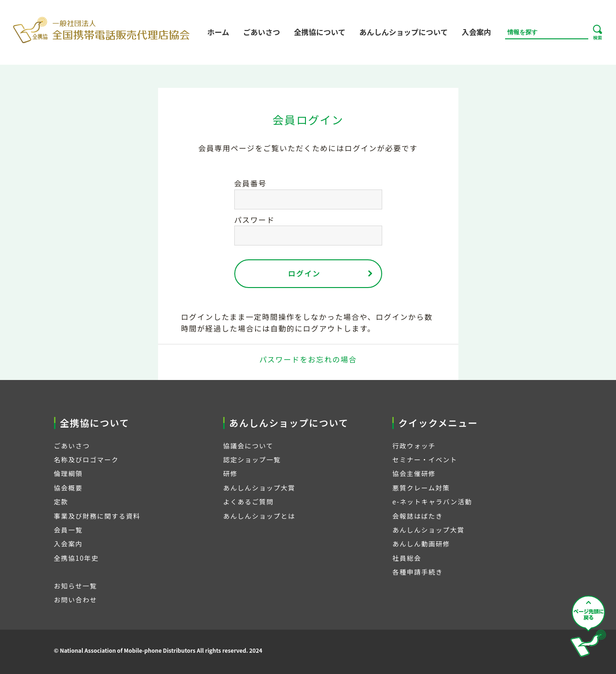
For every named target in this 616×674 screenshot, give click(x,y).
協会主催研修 (414, 473)
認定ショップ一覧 (252, 460)
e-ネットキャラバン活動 (432, 502)
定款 (61, 502)
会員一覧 (68, 530)
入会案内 (476, 32)
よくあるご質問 (248, 502)
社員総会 (407, 558)
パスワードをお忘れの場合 (308, 359)
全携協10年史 (76, 558)
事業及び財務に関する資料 (97, 516)
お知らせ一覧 (76, 586)
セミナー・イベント (425, 460)
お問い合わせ (76, 600)
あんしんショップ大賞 (259, 488)
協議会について (248, 446)
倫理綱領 (68, 473)
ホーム (218, 32)
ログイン (304, 273)
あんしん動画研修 (421, 544)
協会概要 (68, 488)
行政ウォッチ (414, 446)
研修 (230, 473)
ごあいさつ (262, 32)
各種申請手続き (418, 572)
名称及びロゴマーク (86, 460)
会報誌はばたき (418, 516)
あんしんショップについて (403, 32)
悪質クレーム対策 (421, 488)
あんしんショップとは (259, 516)
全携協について (320, 32)
